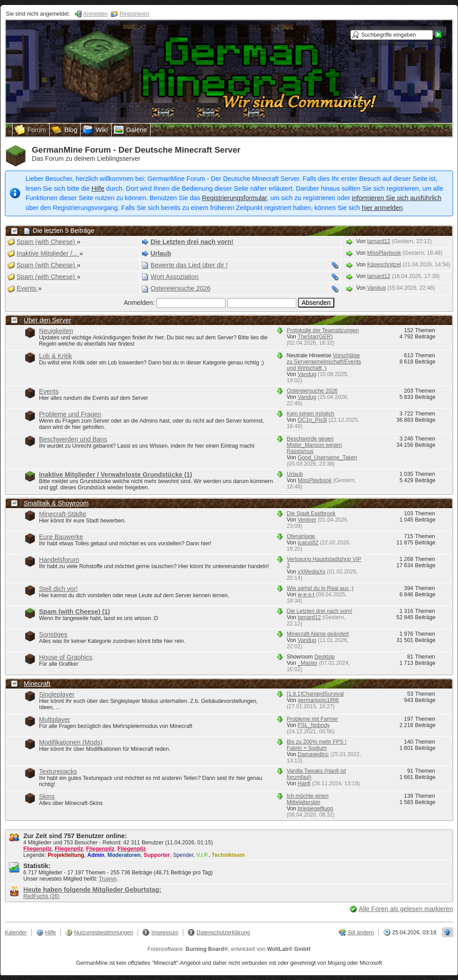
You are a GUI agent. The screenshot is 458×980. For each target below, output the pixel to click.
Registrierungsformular (235, 198)
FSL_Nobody (313, 725)
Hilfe (98, 188)
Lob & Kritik (56, 356)
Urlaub (295, 474)
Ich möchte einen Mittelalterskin (308, 799)
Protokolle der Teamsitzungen (323, 330)
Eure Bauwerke (61, 537)
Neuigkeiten (56, 331)
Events (49, 391)
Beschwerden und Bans (73, 439)
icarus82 (308, 543)
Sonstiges (53, 634)
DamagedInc (313, 754)
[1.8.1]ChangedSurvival (315, 694)
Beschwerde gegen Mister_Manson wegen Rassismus (314, 445)
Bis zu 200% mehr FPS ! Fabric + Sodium (317, 745)
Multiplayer (55, 719)
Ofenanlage (301, 536)
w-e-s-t (306, 595)
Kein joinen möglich (311, 414)
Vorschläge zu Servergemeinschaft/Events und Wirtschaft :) (324, 362)
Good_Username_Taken (327, 458)
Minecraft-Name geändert (318, 634)
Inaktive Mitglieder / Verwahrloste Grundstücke (115, 475)
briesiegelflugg (315, 809)
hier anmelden (382, 208)
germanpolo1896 (318, 700)
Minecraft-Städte (63, 514)
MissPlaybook (384, 253)
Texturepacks (58, 771)
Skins (47, 796)
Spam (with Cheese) (74, 612)
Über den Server (48, 320)
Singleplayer (57, 694)
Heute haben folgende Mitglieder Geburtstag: (92, 890)
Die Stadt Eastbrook (311, 514)
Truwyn (108, 879)
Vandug (376, 288)
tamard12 (379, 241)
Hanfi (304, 783)
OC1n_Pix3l (312, 420)
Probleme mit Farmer (313, 719)
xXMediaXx (311, 572)
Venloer (307, 520)
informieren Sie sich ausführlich (397, 198)
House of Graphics (66, 657)
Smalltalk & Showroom (56, 503)
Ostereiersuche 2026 (312, 391)
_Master (307, 663)
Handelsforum (59, 560)
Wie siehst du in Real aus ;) (320, 588)
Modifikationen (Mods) (71, 742)
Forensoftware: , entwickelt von (229, 949)
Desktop (325, 657)
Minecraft (37, 684)
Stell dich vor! (58, 589)
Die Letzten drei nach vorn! (320, 611)
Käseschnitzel (384, 265)
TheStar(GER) (315, 337)
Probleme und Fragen (70, 414)
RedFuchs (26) (41, 896)
